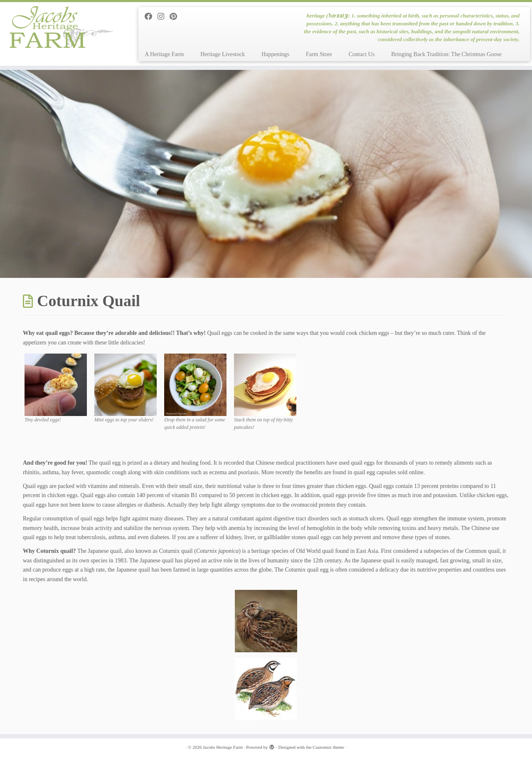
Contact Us (362, 54)
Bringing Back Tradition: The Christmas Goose (446, 54)
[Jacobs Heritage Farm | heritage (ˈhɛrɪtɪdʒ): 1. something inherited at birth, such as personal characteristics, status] (61, 27)
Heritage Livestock (223, 54)
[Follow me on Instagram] (164, 17)
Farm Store (319, 54)
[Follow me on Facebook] (151, 17)
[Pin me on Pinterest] (176, 17)
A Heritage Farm (164, 54)
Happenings (275, 54)
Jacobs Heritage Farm (223, 747)
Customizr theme (328, 747)
